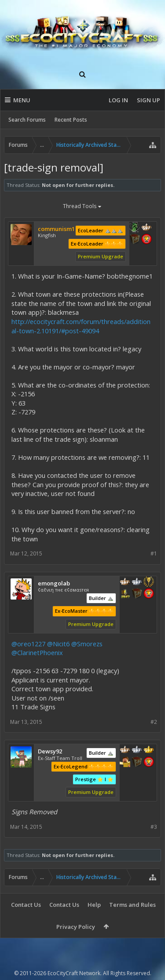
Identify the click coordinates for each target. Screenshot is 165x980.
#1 (154, 553)
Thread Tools (83, 207)
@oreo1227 (28, 644)
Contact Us (26, 905)
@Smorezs (87, 644)
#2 (154, 722)
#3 (154, 827)
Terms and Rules (132, 905)
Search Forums (27, 120)
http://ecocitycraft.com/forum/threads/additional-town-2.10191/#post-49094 (81, 326)
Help (94, 905)
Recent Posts (71, 120)
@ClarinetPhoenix (37, 652)
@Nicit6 (58, 644)
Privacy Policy (76, 927)
